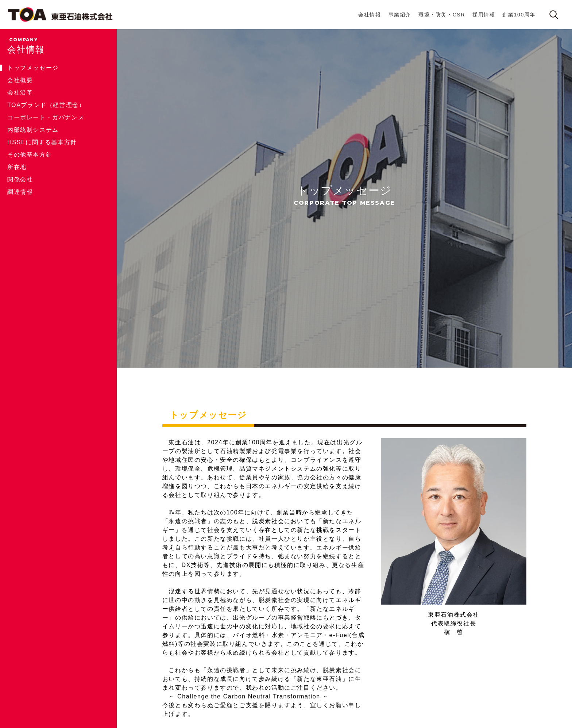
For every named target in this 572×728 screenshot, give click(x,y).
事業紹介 (400, 15)
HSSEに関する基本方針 (42, 142)
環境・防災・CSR (442, 15)
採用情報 (484, 15)
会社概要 (20, 80)
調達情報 (20, 192)
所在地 (17, 167)
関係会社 (20, 179)
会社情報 (370, 15)
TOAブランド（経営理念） (46, 105)
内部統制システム (33, 130)
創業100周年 (519, 15)
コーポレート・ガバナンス (46, 117)
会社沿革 (20, 93)
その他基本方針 (30, 155)
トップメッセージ (33, 68)
